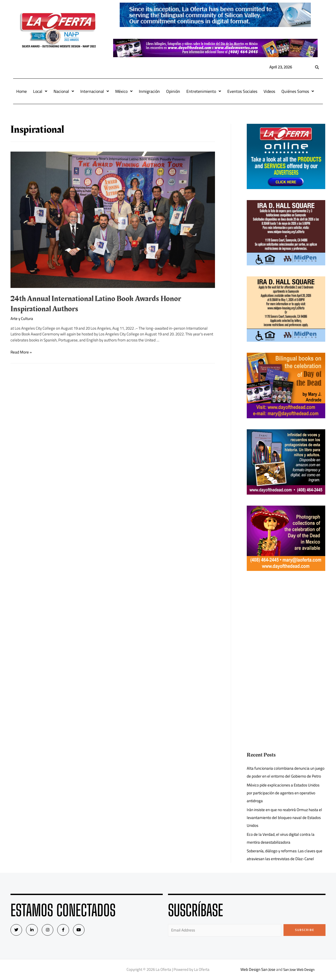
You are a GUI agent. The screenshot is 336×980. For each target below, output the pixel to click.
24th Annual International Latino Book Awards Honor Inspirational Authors (96, 304)
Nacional (64, 91)
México (124, 91)
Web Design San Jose (256, 969)
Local (40, 91)
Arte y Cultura (22, 318)
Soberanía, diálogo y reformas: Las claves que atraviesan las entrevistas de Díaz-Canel (285, 855)
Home (22, 91)
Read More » (21, 352)
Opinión (173, 91)
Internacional (95, 91)
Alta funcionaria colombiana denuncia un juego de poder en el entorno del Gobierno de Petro (286, 772)
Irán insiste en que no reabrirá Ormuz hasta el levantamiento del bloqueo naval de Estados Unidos (284, 818)
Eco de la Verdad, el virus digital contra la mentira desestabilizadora (281, 838)
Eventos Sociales (242, 91)
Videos (269, 91)
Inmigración (149, 91)
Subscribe (305, 930)
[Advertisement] (286, 619)
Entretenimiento (204, 91)
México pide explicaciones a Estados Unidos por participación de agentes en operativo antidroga (283, 793)
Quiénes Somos (298, 91)
